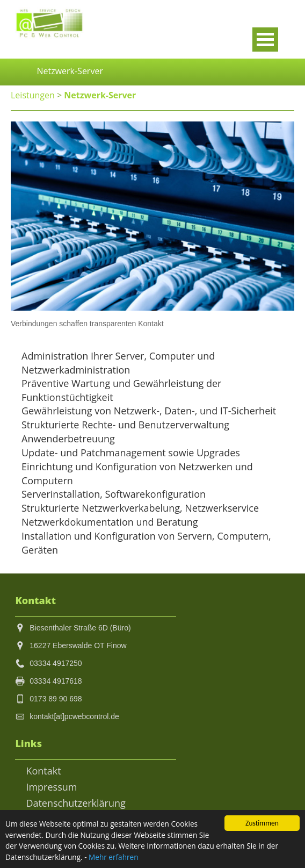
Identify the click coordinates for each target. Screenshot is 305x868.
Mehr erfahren (117, 857)
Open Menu (265, 40)
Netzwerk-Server (98, 95)
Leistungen (32, 95)
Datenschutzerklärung (76, 803)
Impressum (51, 787)
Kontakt (43, 771)
